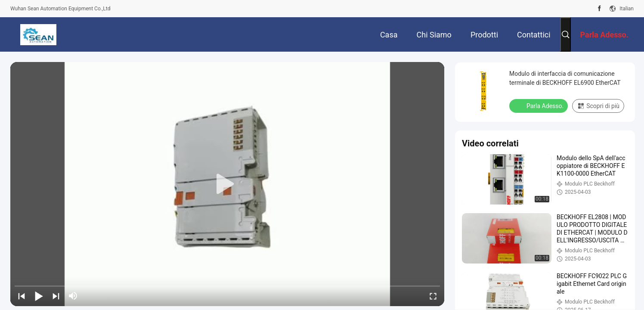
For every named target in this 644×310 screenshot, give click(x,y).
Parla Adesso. (539, 105)
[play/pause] (39, 296)
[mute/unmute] (73, 296)
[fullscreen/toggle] (433, 296)
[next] (56, 296)
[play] (227, 184)
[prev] (22, 296)
